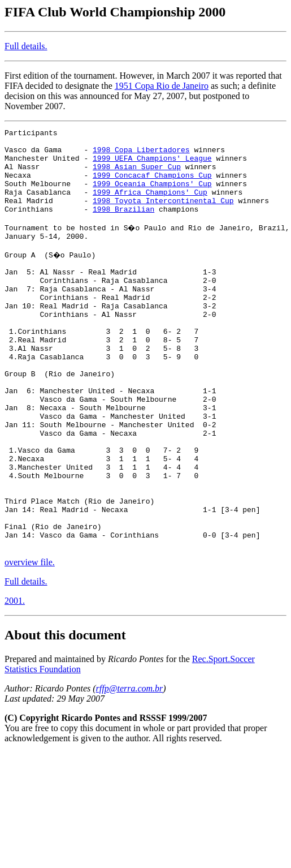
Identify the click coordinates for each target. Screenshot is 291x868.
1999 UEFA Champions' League (152, 165)
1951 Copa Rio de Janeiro (162, 86)
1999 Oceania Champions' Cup (152, 195)
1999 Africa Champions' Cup (150, 205)
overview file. (30, 642)
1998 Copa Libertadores (141, 154)
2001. (15, 680)
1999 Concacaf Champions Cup (152, 185)
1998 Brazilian (123, 226)
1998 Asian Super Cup (137, 175)
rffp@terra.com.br (130, 768)
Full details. (26, 46)
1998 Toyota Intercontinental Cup (163, 216)
